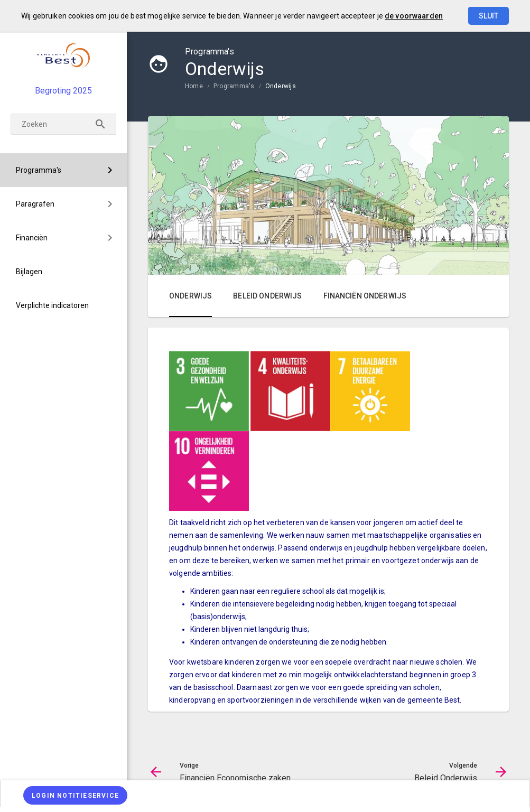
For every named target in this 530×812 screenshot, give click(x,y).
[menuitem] (63, 170)
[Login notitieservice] (75, 795)
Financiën (32, 238)
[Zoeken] (63, 124)
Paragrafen (35, 204)
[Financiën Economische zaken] (33, 741)
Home (194, 86)
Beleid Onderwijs (267, 296)
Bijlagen (29, 272)
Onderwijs (281, 86)
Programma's (39, 170)
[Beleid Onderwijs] (89, 741)
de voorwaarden (414, 16)
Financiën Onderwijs (365, 296)
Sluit (489, 16)
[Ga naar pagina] (61, 741)
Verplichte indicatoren (52, 305)
